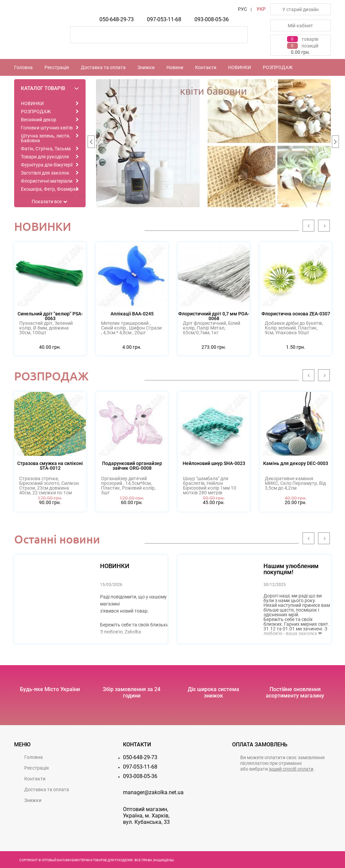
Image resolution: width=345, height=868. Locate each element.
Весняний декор (39, 120)
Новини (175, 67)
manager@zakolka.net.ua (153, 792)
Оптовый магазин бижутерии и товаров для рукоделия (87, 860)
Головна (23, 67)
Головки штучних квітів (47, 128)
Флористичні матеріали (47, 181)
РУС (242, 9)
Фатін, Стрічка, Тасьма (46, 149)
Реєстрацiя (57, 67)
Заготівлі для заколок (45, 173)
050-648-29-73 (117, 19)
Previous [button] (91, 143)
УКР (261, 9)
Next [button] (335, 143)
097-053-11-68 (164, 19)
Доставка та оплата (103, 67)
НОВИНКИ (240, 67)
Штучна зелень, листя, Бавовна (45, 138)
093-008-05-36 (212, 19)
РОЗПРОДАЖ (278, 67)
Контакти (206, 67)
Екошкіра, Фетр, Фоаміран (50, 189)
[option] (214, 143)
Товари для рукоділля (45, 157)
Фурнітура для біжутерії (47, 165)
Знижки (146, 67)
